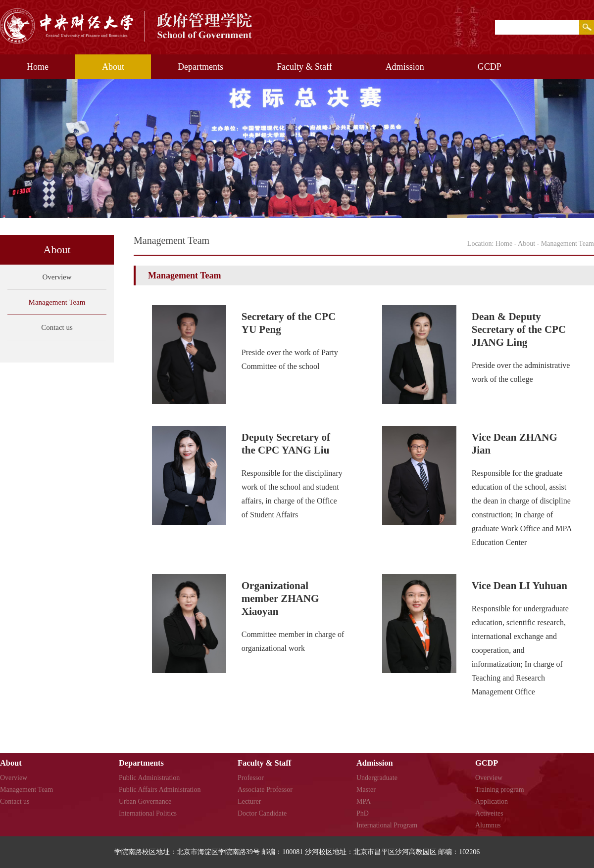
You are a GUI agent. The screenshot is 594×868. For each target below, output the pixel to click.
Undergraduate (377, 778)
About (113, 67)
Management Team (57, 302)
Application (492, 801)
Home (38, 67)
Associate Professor (265, 790)
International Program (387, 825)
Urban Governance (145, 801)
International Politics (148, 813)
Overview (57, 277)
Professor (251, 778)
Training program (500, 790)
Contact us (57, 327)
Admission (405, 67)
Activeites (489, 813)
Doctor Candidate (262, 813)
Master (366, 790)
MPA (364, 801)
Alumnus (488, 825)
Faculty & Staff (304, 67)
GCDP (490, 67)
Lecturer (249, 801)
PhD (363, 813)
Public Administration (149, 778)
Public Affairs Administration (160, 790)
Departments (200, 67)
